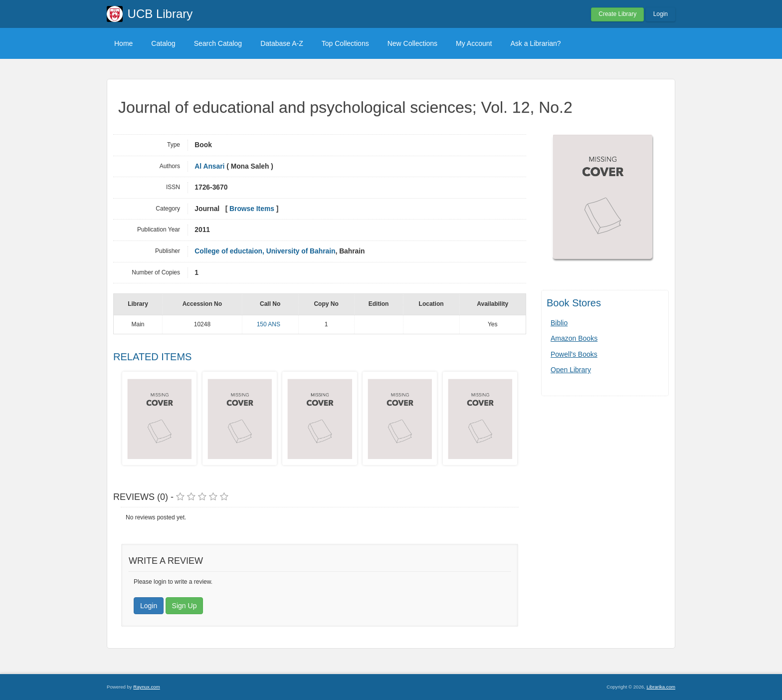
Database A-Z (282, 43)
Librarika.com (661, 687)
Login (661, 14)
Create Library (617, 14)
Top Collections (345, 43)
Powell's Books (574, 354)
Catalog (163, 43)
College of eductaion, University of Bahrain (265, 251)
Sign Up (185, 606)
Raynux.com (146, 687)
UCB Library (160, 14)
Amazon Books (574, 338)
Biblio (559, 323)
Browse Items (252, 209)
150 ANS (269, 324)
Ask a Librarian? (535, 43)
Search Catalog (218, 43)
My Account (474, 43)
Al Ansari (209, 166)
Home (123, 43)
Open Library (571, 370)
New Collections (412, 43)
